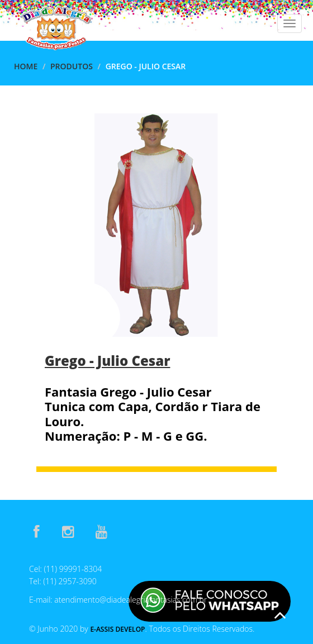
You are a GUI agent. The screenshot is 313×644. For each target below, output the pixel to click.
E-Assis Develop (117, 629)
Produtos (72, 66)
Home (26, 66)
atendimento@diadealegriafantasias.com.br (131, 600)
